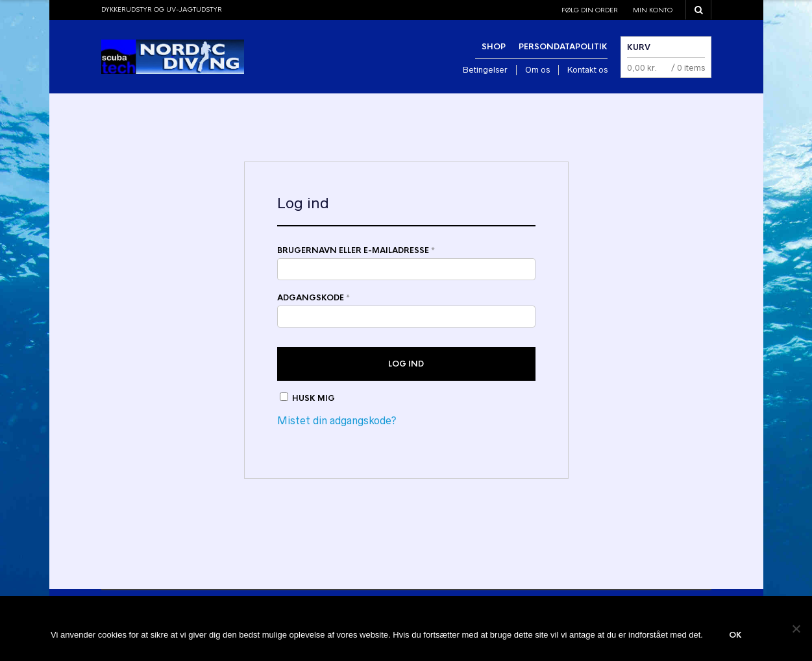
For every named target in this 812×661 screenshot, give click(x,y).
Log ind (406, 364)
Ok (735, 635)
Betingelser (485, 70)
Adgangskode (314, 298)
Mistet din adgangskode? (337, 420)
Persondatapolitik (563, 47)
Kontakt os (587, 70)
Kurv (639, 47)
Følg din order (590, 10)
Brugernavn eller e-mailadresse (356, 250)
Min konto (653, 10)
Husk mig (307, 398)
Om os (537, 70)
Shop (494, 47)
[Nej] (796, 629)
